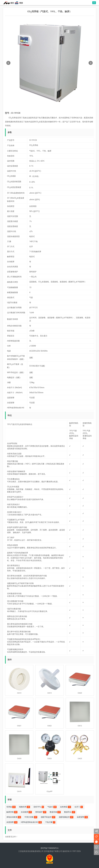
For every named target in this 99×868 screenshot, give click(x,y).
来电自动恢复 (14, 817)
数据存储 (55, 812)
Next (91, 63)
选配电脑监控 (66, 817)
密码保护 (41, 812)
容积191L (39, 807)
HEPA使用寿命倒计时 (31, 822)
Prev (8, 63)
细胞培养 (25, 807)
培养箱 (11, 807)
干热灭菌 (50, 822)
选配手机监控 (48, 817)
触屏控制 (12, 812)
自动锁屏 (26, 812)
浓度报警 (12, 822)
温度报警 (82, 817)
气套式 (52, 807)
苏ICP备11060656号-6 (49, 848)
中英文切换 (31, 817)
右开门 (79, 807)
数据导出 (70, 812)
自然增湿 (66, 807)
